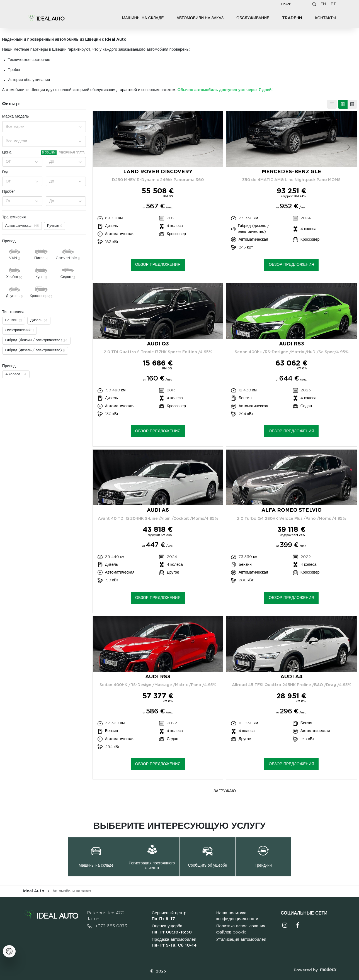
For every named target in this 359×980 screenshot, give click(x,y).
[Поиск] (314, 4)
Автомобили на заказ (200, 18)
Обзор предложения (158, 265)
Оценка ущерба (172, 929)
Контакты (326, 18)
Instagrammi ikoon (285, 925)
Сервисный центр (169, 916)
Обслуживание (253, 18)
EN (323, 4)
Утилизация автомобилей (241, 939)
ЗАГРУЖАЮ (225, 791)
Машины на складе (143, 18)
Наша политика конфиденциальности (237, 916)
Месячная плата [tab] (72, 153)
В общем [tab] (49, 153)
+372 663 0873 (107, 926)
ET (333, 4)
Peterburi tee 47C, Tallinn (106, 916)
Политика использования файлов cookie (241, 929)
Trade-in (292, 18)
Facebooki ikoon (298, 925)
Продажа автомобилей (174, 943)
